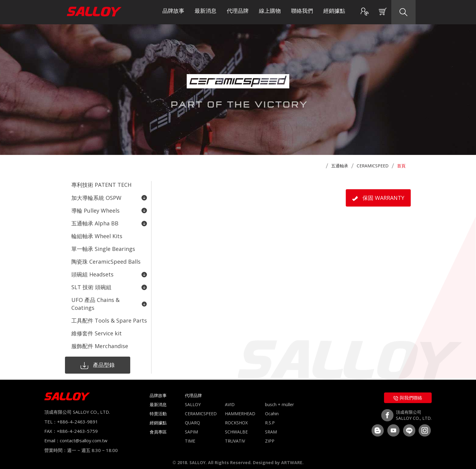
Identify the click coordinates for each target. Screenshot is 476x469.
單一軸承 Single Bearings (103, 247)
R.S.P (270, 418)
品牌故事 (173, 12)
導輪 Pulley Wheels (109, 210)
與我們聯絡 (408, 392)
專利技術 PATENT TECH (101, 185)
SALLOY (193, 399)
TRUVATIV (235, 436)
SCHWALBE (236, 427)
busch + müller (279, 399)
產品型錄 (95, 360)
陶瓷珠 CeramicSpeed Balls (106, 259)
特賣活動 (158, 408)
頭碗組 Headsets (109, 271)
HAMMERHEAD (240, 408)
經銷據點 (334, 12)
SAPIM (191, 427)
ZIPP (270, 436)
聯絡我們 (302, 12)
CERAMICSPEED (373, 166)
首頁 (401, 166)
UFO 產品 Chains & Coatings (109, 300)
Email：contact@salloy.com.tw (76, 436)
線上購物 (270, 12)
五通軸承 (340, 166)
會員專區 (158, 427)
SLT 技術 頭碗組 (109, 284)
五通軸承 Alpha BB (109, 222)
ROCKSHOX (236, 418)
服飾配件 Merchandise (100, 341)
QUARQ (192, 418)
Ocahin (272, 408)
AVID (230, 399)
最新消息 (206, 12)
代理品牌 (238, 12)
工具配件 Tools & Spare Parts (109, 316)
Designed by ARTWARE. (278, 457)
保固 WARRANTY (378, 198)
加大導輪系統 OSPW (109, 197)
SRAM (271, 427)
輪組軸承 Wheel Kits (97, 234)
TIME (190, 436)
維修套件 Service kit (97, 329)
